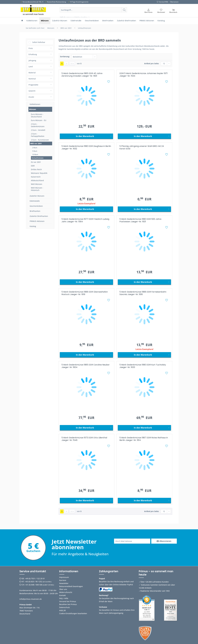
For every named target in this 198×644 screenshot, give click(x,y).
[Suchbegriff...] (93, 10)
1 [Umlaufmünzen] (62, 63)
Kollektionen (35, 104)
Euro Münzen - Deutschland (37, 115)
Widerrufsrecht (66, 592)
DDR (33, 166)
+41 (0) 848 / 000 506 (34, 585)
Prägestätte (33, 85)
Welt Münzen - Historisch (37, 189)
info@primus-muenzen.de (31, 599)
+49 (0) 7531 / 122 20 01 (35, 578)
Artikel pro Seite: (152, 63)
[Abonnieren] (164, 541)
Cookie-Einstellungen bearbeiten (73, 613)
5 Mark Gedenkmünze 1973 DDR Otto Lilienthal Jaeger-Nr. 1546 (84, 439)
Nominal (32, 79)
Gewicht (32, 91)
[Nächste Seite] (66, 64)
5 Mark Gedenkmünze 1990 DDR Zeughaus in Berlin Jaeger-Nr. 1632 (86, 148)
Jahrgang (32, 60)
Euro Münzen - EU (39, 120)
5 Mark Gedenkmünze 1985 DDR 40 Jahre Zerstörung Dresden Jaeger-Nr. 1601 (82, 75)
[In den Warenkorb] (86, 136)
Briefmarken (35, 211)
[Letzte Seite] (72, 64)
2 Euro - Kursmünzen (40, 140)
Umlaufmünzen (38, 158)
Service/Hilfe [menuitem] (163, 2)
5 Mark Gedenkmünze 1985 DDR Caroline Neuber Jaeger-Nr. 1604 (86, 366)
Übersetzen (174, 2)
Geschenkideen (36, 206)
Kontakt (63, 595)
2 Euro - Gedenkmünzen (38, 125)
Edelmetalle (35, 201)
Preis (31, 48)
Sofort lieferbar (39, 42)
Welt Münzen (37, 184)
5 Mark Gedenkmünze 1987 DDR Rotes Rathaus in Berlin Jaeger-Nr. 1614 (144, 439)
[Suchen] (124, 10)
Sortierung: (65, 57)
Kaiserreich (36, 177)
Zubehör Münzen (37, 196)
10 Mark (35, 154)
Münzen (33, 109)
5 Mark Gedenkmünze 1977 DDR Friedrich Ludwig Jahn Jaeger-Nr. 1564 (85, 220)
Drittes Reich (36, 169)
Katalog (33, 226)
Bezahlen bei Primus (68, 604)
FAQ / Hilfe (64, 598)
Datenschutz (65, 607)
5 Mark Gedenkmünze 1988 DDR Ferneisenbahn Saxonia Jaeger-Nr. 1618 (143, 293)
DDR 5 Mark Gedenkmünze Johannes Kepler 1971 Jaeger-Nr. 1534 (144, 75)
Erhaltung (33, 54)
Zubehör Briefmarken (39, 216)
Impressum (64, 577)
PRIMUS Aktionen (37, 221)
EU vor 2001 (36, 162)
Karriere (63, 580)
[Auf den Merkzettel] (109, 82)
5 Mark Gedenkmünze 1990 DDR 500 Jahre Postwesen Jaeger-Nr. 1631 (140, 220)
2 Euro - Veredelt (38, 130)
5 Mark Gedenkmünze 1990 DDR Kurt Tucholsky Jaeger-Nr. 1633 (143, 366)
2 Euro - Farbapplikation (38, 135)
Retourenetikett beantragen (71, 586)
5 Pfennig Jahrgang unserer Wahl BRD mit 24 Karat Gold (142, 148)
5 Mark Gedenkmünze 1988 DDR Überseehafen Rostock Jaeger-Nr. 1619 (85, 293)
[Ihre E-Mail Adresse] (132, 541)
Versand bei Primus (68, 601)
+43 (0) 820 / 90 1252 (34, 582)
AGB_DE (63, 610)
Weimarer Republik (39, 173)
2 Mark (35, 148)
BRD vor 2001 (36, 143)
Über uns (63, 589)
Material (32, 73)
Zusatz (31, 97)
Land (31, 67)
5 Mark (35, 151)
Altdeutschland (37, 180)
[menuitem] (93, 13)
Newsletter (64, 583)
